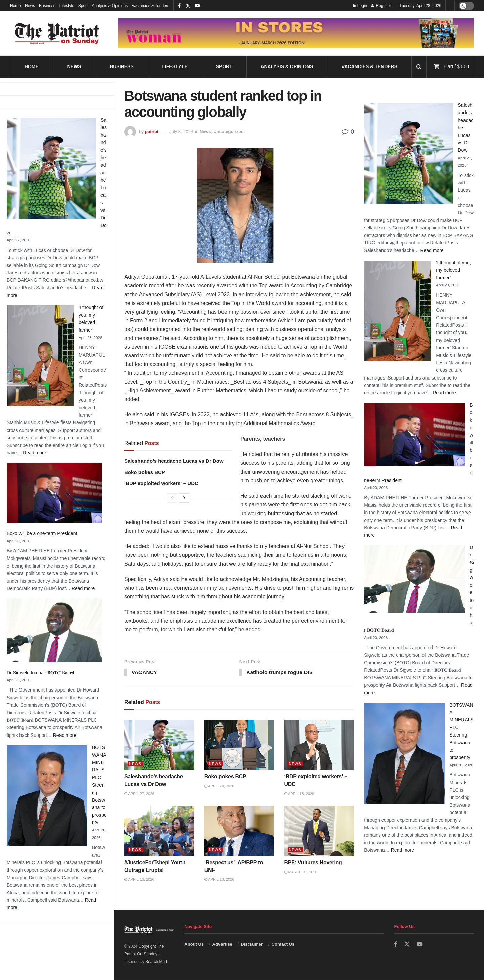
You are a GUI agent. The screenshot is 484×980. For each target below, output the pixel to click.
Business (47, 6)
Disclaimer (252, 945)
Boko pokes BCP (145, 472)
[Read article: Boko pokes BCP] (239, 745)
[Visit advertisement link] (296, 33)
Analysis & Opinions (110, 6)
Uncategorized (229, 131)
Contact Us (283, 945)
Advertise (222, 945)
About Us (194, 945)
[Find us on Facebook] (396, 945)
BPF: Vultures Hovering (313, 863)
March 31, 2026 (301, 872)
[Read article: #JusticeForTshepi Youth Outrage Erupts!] (159, 831)
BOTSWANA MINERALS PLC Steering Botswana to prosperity (99, 785)
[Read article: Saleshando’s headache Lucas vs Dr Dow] (159, 745)
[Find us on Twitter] (407, 945)
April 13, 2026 (299, 794)
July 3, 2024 (181, 131)
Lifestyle (67, 6)
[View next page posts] (184, 498)
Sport (83, 6)
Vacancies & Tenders (151, 6)
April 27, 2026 (139, 794)
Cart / (457, 66)
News (30, 6)
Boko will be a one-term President (42, 533)
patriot (152, 131)
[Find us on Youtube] (420, 945)
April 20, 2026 (219, 787)
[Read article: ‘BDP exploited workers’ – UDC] (319, 745)
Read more (34, 453)
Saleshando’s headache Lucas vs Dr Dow (174, 461)
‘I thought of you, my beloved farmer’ (453, 270)
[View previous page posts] (172, 498)
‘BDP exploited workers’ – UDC (161, 483)
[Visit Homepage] (57, 34)
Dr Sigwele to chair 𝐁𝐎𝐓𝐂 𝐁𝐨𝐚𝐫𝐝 (41, 673)
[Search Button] (419, 67)
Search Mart (156, 962)
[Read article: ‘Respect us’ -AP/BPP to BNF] (239, 831)
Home (15, 6)
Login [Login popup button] (360, 6)
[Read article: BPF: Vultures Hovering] (319, 831)
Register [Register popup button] (381, 6)
